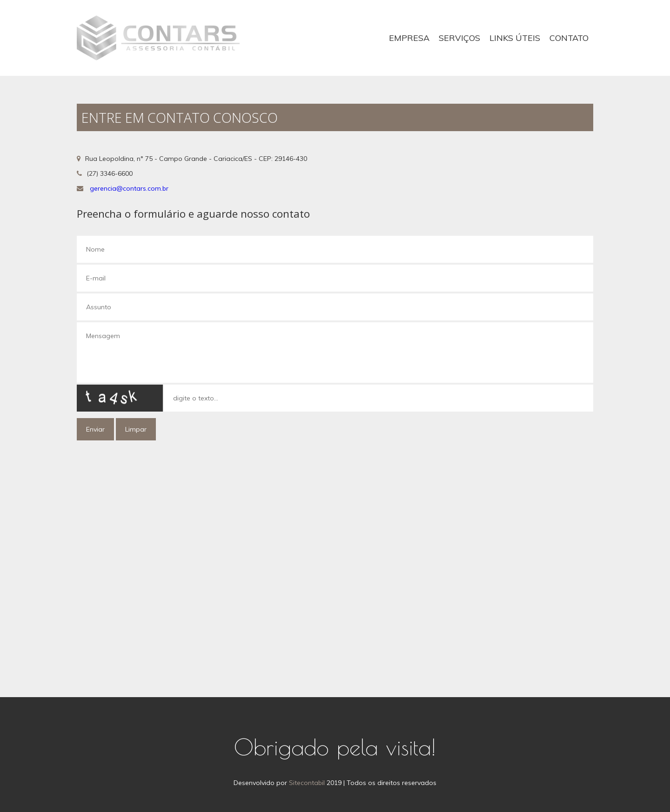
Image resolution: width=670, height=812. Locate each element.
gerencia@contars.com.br (129, 188)
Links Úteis (515, 38)
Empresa (409, 38)
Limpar (136, 429)
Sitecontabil (307, 783)
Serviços (459, 38)
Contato (569, 38)
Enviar (95, 429)
